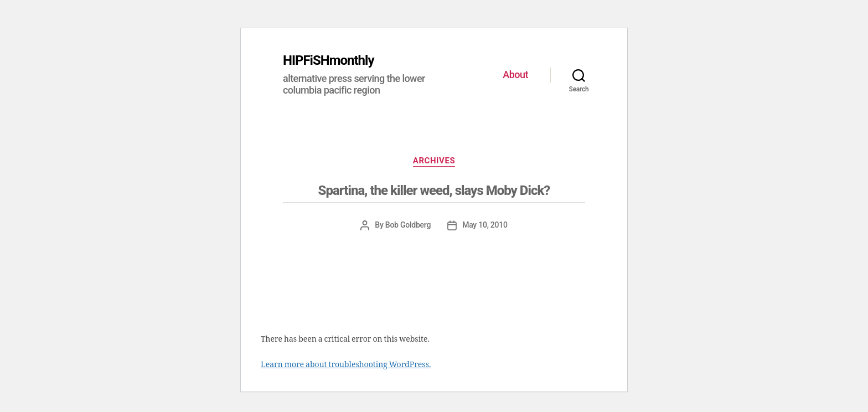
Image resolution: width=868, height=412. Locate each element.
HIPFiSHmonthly (329, 60)
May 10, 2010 (485, 225)
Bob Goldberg (408, 225)
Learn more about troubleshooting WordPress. (346, 365)
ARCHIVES (434, 161)
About (515, 74)
